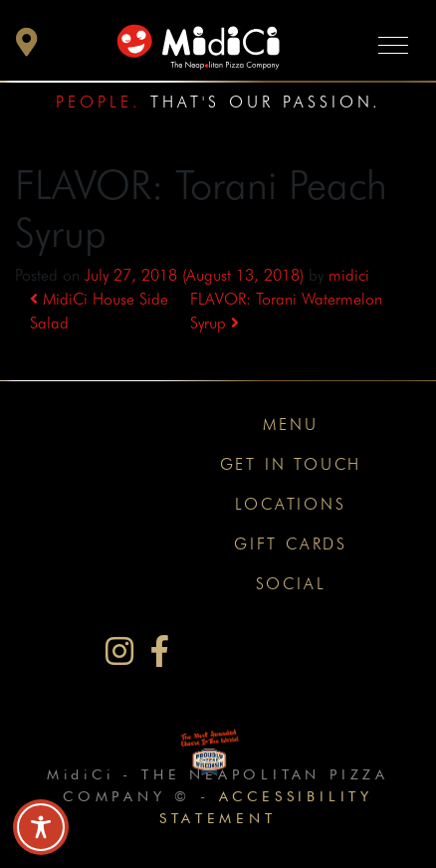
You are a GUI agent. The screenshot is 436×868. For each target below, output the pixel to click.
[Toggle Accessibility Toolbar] (41, 827)
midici (349, 275)
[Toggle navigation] (393, 44)
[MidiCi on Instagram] (119, 651)
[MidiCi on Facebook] (160, 651)
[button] (27, 47)
